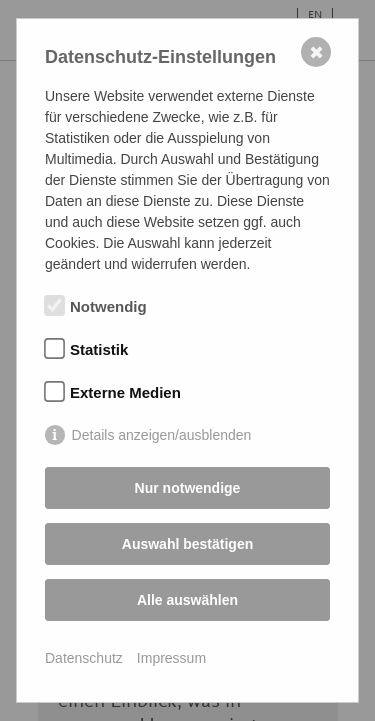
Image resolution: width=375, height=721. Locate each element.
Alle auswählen (187, 600)
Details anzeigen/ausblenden (162, 435)
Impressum (171, 658)
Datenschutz (84, 658)
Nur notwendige (188, 488)
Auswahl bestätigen (187, 544)
